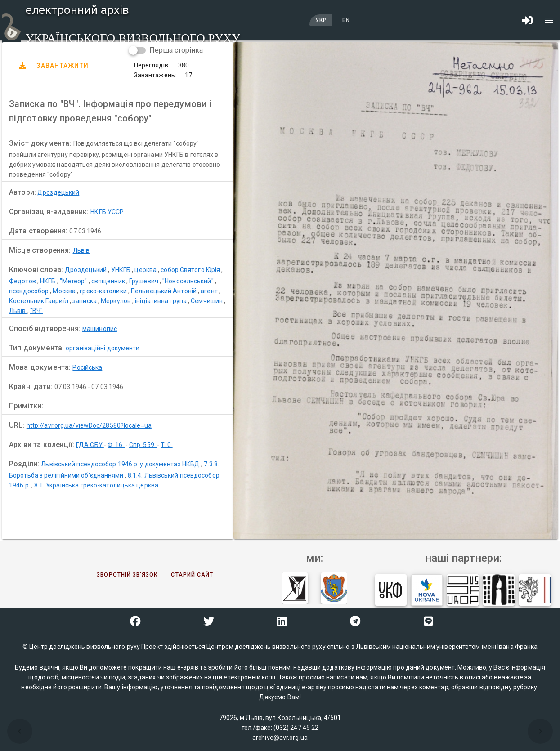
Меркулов (116, 301)
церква (146, 270)
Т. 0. (167, 445)
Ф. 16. (116, 445)
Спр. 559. (143, 445)
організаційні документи (103, 348)
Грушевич (144, 281)
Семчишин (207, 301)
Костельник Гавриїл (39, 301)
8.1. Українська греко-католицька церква (96, 485)
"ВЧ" (36, 311)
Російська (87, 367)
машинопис (100, 329)
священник (109, 281)
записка (85, 301)
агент (210, 291)
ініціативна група (161, 301)
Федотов (23, 281)
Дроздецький (58, 192)
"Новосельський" (189, 281)
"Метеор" (74, 281)
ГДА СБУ (90, 445)
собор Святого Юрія (191, 270)
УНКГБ (122, 270)
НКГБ (49, 281)
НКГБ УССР (107, 212)
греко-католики (104, 291)
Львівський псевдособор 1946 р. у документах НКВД (121, 464)
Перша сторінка (176, 50)
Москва (65, 291)
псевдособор (29, 291)
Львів (81, 250)
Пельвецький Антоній (164, 291)
